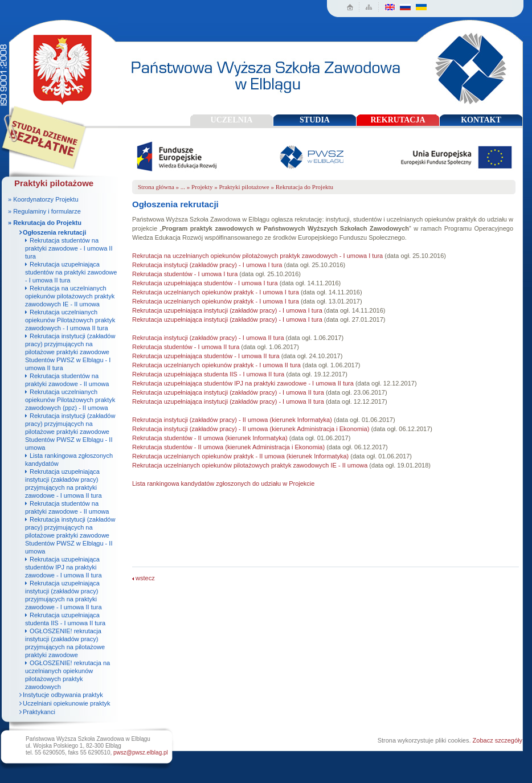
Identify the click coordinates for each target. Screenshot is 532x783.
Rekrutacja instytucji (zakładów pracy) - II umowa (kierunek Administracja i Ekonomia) (251, 429)
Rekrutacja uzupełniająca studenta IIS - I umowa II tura (208, 374)
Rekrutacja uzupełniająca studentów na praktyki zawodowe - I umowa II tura (71, 272)
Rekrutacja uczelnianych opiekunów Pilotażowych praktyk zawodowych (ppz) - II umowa (70, 400)
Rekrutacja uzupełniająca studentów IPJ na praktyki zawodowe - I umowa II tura (64, 567)
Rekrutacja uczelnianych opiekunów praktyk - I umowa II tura (216, 365)
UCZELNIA (232, 120)
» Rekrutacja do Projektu (45, 223)
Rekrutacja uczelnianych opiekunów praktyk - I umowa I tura (216, 292)
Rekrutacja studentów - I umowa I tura (185, 274)
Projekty (202, 187)
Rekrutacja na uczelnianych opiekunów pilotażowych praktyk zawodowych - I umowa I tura (257, 256)
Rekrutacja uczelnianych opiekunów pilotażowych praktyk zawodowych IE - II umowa (250, 465)
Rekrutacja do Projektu (304, 187)
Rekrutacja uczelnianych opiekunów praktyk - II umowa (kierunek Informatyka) (240, 456)
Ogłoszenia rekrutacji (54, 232)
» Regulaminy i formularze (44, 211)
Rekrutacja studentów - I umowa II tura (186, 347)
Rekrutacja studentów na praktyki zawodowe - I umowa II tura (69, 248)
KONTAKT (481, 120)
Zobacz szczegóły (498, 740)
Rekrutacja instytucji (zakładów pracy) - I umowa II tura (208, 338)
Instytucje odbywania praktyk (63, 695)
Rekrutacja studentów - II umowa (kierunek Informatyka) (210, 438)
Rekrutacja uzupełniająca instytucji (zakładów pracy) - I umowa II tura (228, 392)
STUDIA (315, 120)
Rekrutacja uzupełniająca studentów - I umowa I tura (205, 283)
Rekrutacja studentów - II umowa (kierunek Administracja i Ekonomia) (229, 447)
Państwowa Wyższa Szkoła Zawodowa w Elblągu (59, 66)
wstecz (144, 578)
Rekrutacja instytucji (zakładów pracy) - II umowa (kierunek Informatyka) (232, 420)
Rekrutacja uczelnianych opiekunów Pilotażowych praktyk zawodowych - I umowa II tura (70, 320)
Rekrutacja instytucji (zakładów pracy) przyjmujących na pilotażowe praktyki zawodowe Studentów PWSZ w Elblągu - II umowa (70, 432)
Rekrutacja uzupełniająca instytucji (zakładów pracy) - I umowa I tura (227, 310)
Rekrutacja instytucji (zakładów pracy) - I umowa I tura (207, 265)
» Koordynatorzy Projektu (43, 199)
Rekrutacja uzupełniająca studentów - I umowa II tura (206, 356)
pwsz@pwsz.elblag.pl (141, 753)
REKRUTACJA (398, 120)
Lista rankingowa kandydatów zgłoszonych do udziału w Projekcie (223, 483)
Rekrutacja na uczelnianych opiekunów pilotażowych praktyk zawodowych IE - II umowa (70, 296)
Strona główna (156, 187)
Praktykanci (39, 712)
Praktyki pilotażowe (244, 187)
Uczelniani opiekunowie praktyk (66, 703)
